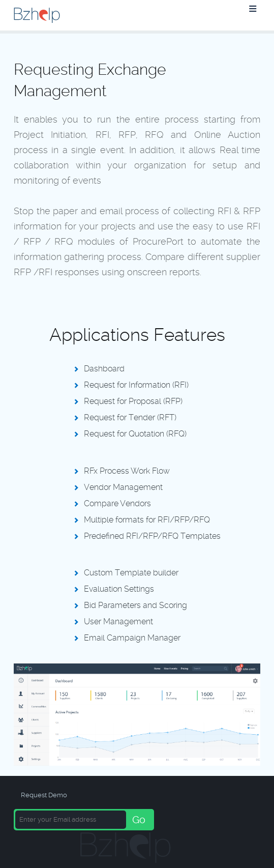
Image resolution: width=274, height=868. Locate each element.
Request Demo (44, 795)
